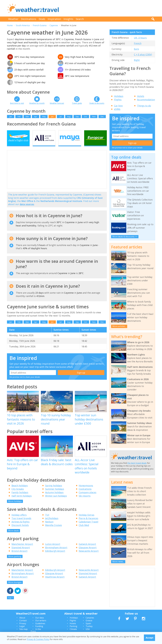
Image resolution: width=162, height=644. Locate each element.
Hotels (141, 96)
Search (80, 19)
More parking (15, 561)
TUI (47, 519)
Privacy (23, 623)
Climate (73, 629)
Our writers (41, 621)
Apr (36, 117)
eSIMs (117, 109)
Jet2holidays (52, 523)
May (44, 117)
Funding (39, 626)
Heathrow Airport (55, 581)
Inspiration (54, 19)
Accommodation (146, 100)
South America (23, 25)
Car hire (118, 106)
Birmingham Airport (56, 552)
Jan (11, 117)
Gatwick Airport (87, 548)
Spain (88, 623)
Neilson (49, 526)
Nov (94, 117)
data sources (27, 209)
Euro (136, 49)
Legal (22, 626)
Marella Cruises (54, 529)
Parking (73, 626)
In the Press (36, 630)
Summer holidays (55, 493)
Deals (42, 19)
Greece (89, 621)
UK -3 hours (140, 38)
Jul (61, 117)
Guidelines (40, 623)
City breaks (18, 493)
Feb (19, 117)
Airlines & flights (21, 526)
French (138, 43)
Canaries (90, 618)
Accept (150, 638)
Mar (27, 117)
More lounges (15, 587)
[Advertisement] (109, 8)
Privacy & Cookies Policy (38, 639)
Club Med (84, 529)
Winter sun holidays (56, 500)
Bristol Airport (19, 555)
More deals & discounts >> (125, 237)
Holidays (119, 96)
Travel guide (77, 103)
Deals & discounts (97, 103)
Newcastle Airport (89, 555)
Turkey (89, 626)
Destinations (29, 19)
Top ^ (10, 602)
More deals (14, 535)
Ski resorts (85, 500)
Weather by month (37, 103)
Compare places (88, 497)
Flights (118, 100)
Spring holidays (54, 490)
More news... (118, 562)
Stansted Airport (21, 552)
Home (10, 25)
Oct (85, 117)
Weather (13, 19)
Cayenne (54, 25)
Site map (23, 629)
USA (88, 629)
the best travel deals (137, 463)
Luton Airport (53, 548)
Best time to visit (17, 103)
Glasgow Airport (88, 552)
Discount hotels (20, 529)
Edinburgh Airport (55, 555)
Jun (52, 117)
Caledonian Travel (88, 526)
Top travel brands (21, 523)
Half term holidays (22, 500)
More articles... (119, 326)
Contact (23, 621)
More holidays (15, 506)
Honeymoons (86, 490)
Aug (69, 117)
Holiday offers (19, 519)
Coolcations (85, 493)
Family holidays (20, 497)
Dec (102, 117)
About (22, 618)
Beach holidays (20, 490)
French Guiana (40, 25)
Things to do (144, 106)
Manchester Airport (22, 548)
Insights (68, 19)
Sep (77, 117)
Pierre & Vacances (88, 523)
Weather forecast (57, 103)
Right (137, 60)
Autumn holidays (54, 497)
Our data (39, 618)
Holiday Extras (87, 519)
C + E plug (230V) (143, 54)
